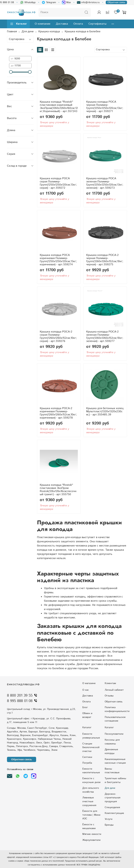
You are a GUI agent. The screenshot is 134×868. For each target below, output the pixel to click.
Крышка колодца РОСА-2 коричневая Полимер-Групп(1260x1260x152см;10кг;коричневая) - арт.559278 (58, 413)
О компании (42, 24)
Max (66, 2)
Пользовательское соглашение (115, 719)
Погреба (87, 763)
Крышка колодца (49, 32)
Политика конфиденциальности (117, 709)
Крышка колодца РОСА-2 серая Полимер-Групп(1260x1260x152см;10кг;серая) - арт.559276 (58, 336)
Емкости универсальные (91, 736)
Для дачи (28, 32)
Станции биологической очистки (91, 747)
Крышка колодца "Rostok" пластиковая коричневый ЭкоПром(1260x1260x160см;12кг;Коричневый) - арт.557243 (59, 107)
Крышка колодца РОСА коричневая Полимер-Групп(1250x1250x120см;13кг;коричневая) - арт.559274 (58, 260)
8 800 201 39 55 (23, 696)
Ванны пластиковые (112, 771)
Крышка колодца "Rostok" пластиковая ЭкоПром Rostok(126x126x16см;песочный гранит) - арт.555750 (58, 490)
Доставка (62, 24)
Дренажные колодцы (111, 751)
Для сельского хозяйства (91, 790)
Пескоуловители (114, 734)
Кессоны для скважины (112, 742)
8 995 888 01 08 (23, 701)
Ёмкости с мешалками (89, 826)
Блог (85, 707)
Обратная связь (116, 2)
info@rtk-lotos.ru (88, 2)
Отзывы (109, 696)
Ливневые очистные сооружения (89, 801)
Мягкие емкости (92, 834)
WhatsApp (28, 2)
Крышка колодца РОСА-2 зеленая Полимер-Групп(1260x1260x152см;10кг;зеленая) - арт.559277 (105, 336)
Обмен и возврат (87, 715)
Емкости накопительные (91, 771)
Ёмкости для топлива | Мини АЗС (91, 815)
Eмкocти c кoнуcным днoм (91, 780)
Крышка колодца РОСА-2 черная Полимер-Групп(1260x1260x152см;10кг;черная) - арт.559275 (105, 260)
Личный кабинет (114, 690)
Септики (87, 757)
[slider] (11, 72)
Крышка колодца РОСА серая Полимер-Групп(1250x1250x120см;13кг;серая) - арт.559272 (58, 183)
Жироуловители (91, 840)
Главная (12, 32)
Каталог (18, 24)
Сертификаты (97, 24)
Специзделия (112, 807)
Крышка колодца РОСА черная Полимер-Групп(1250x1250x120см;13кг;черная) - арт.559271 (105, 107)
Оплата (78, 24)
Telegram (49, 2)
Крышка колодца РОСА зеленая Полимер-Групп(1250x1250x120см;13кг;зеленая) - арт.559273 (105, 183)
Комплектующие (114, 813)
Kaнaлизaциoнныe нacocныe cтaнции (115, 761)
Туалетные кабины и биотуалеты (115, 780)
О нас (86, 690)
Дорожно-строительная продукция (112, 798)
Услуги (109, 819)
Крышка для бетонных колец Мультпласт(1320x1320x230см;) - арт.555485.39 (105, 411)
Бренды (109, 825)
